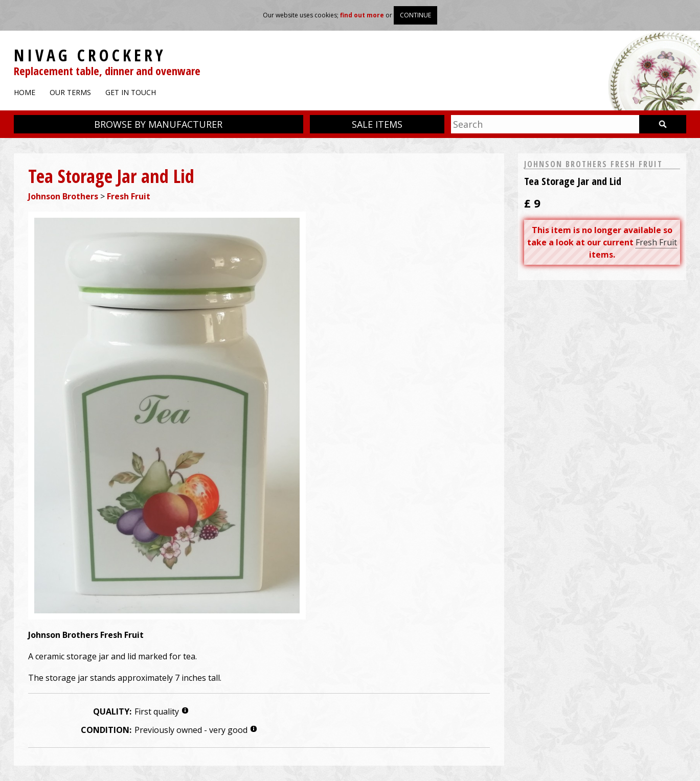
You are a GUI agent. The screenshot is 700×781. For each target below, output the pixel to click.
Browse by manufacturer (158, 124)
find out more (362, 15)
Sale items (377, 124)
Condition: (106, 730)
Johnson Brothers (63, 196)
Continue (415, 15)
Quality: (112, 711)
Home (25, 92)
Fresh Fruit (129, 196)
